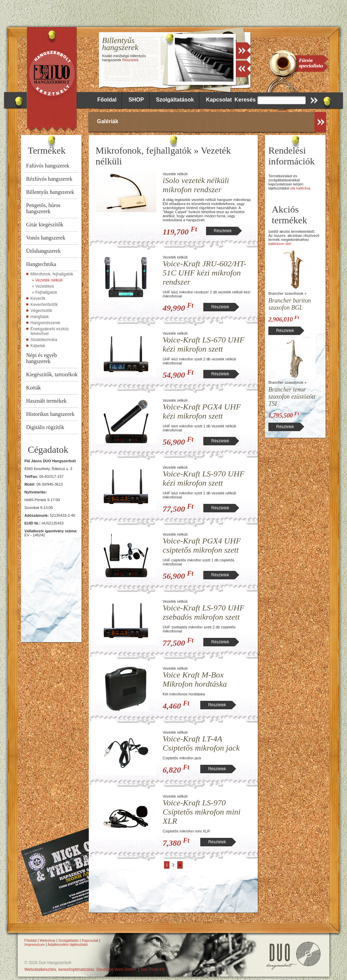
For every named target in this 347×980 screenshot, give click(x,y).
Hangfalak (40, 317)
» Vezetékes (43, 286)
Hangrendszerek (45, 323)
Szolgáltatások (175, 100)
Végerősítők (41, 311)
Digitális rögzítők (45, 427)
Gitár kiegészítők (45, 225)
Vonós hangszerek (46, 238)
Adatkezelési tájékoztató (68, 944)
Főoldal (107, 100)
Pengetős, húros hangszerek (43, 208)
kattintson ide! (280, 244)
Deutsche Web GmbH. (117, 970)
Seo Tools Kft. (153, 970)
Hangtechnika (41, 264)
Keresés (245, 100)
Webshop (47, 940)
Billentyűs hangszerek (50, 192)
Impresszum (35, 944)
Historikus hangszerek (50, 414)
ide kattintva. (301, 188)
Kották (34, 388)
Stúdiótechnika (44, 340)
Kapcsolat (219, 100)
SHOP (136, 100)
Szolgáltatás (68, 940)
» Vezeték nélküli (47, 280)
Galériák (108, 121)
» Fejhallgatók (45, 292)
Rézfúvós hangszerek (49, 179)
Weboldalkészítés (40, 970)
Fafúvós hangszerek (48, 166)
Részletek (130, 60)
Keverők (38, 298)
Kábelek (38, 346)
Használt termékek (46, 401)
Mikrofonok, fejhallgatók (52, 274)
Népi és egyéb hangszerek (42, 358)
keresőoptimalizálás (76, 970)
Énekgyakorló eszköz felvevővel (50, 331)
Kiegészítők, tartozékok (52, 374)
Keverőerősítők (44, 305)
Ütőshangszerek (43, 251)
